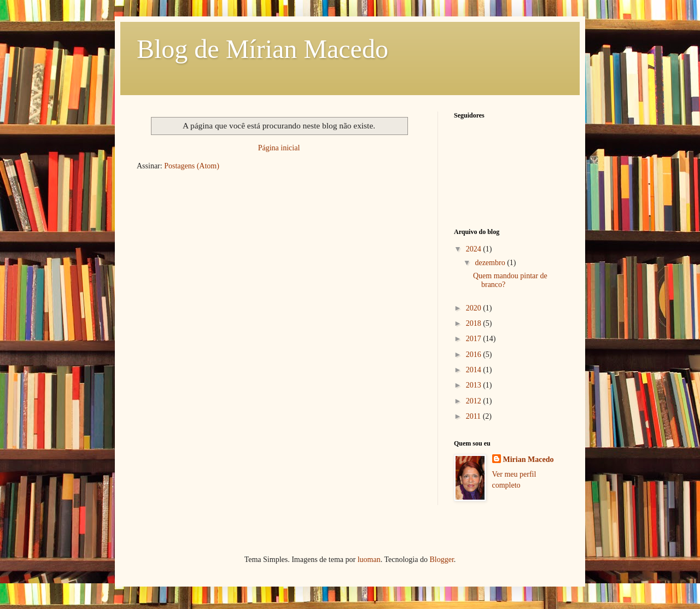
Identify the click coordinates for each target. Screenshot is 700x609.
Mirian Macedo (529, 459)
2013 (475, 385)
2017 (475, 339)
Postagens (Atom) (192, 166)
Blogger (441, 560)
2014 (475, 370)
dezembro (491, 263)
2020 (475, 308)
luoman (369, 560)
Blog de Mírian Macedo (262, 49)
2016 (475, 355)
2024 (475, 249)
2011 (474, 416)
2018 (475, 323)
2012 (475, 401)
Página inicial (279, 148)
